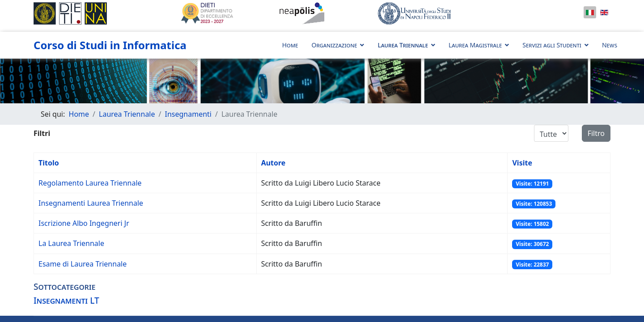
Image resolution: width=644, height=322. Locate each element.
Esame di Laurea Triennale (83, 264)
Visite (522, 163)
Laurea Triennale (403, 45)
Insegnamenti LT (66, 300)
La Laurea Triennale (71, 243)
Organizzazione (334, 45)
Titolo (49, 163)
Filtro (596, 133)
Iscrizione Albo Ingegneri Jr (84, 223)
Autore (273, 163)
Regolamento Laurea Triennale (90, 183)
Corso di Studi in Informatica (110, 45)
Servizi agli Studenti (552, 45)
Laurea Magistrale (475, 45)
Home (290, 45)
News (610, 45)
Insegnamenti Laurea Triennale (91, 203)
